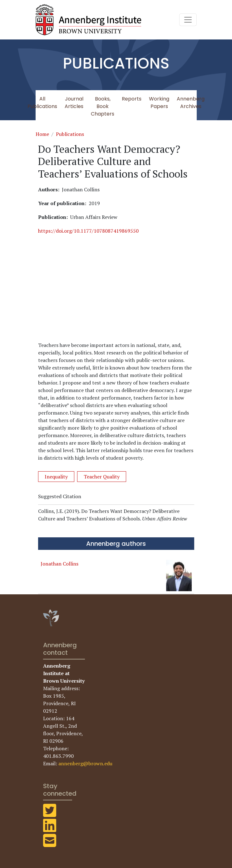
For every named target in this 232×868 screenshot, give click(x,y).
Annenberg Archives (191, 103)
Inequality (56, 477)
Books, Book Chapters (103, 106)
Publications (70, 134)
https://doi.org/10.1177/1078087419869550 (88, 231)
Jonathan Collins (59, 564)
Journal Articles (74, 103)
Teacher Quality (102, 477)
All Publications (42, 103)
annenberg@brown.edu (85, 763)
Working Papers (159, 103)
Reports (132, 99)
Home (42, 134)
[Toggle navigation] (188, 20)
